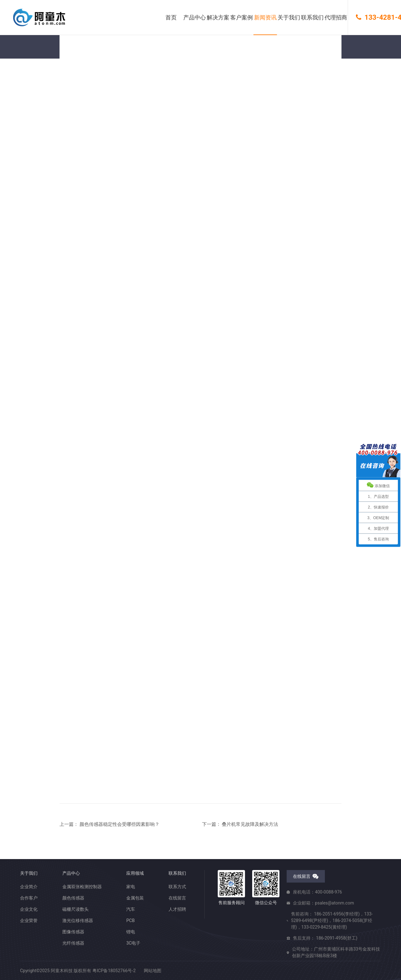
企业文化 (29, 909)
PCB (130, 920)
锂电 (131, 932)
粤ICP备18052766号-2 (114, 971)
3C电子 (133, 943)
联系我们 (312, 17)
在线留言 (177, 898)
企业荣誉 (29, 920)
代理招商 (336, 17)
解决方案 (218, 17)
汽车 (131, 909)
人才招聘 (177, 909)
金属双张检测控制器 (82, 887)
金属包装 (135, 898)
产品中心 (195, 17)
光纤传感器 (73, 943)
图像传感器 (73, 932)
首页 (171, 17)
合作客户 (29, 898)
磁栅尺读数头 (76, 909)
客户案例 (242, 17)
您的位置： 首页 (75, 96)
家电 (131, 887)
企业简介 (29, 887)
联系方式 (177, 887)
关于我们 (289, 17)
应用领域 (135, 873)
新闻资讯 (265, 17)
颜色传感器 (73, 898)
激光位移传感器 (78, 920)
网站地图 (153, 971)
